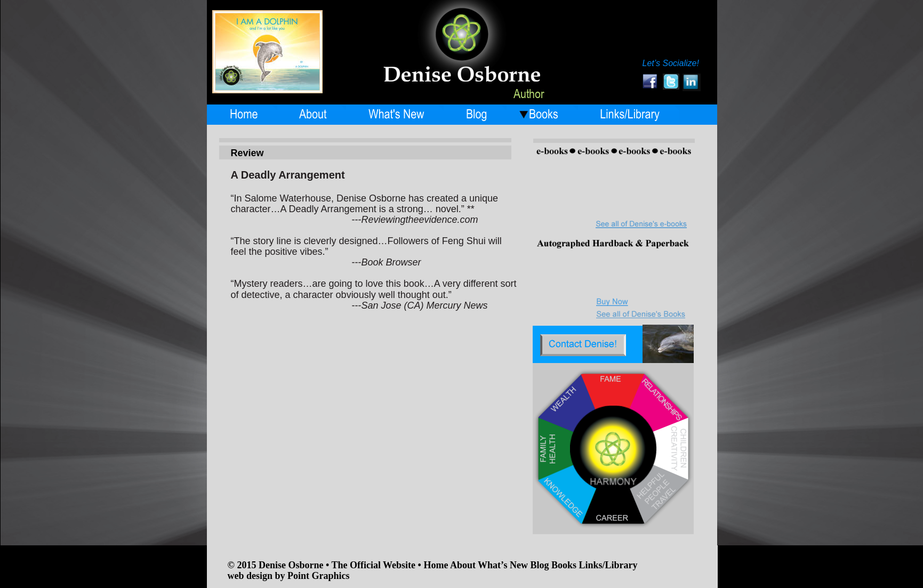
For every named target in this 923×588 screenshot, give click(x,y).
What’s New (503, 565)
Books (565, 565)
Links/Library (608, 565)
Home (437, 565)
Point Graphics (319, 576)
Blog (541, 565)
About (464, 565)
